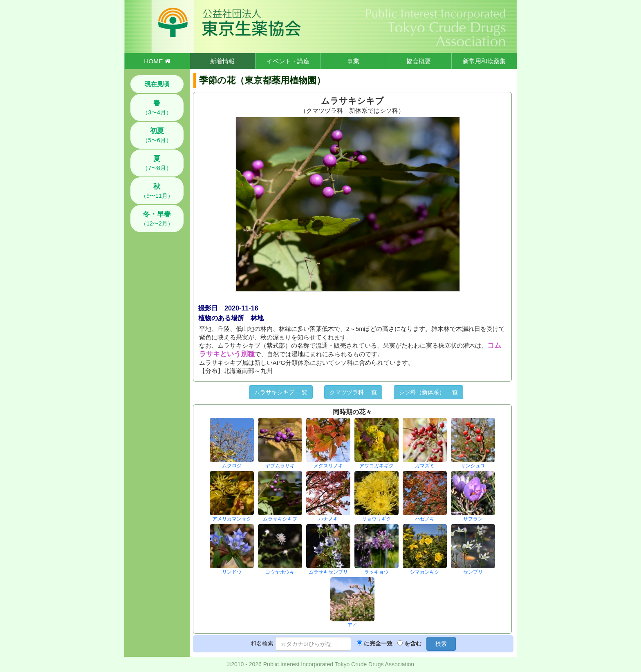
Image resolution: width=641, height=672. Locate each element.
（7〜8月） (157, 163)
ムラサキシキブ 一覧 (281, 392)
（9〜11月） (157, 191)
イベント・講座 (288, 61)
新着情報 (222, 61)
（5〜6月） (157, 135)
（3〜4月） (157, 107)
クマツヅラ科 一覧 (353, 392)
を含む (413, 643)
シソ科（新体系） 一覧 (428, 392)
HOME (157, 61)
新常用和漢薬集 (484, 61)
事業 (353, 61)
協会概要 (419, 61)
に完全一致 (378, 643)
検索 (441, 644)
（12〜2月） (157, 219)
